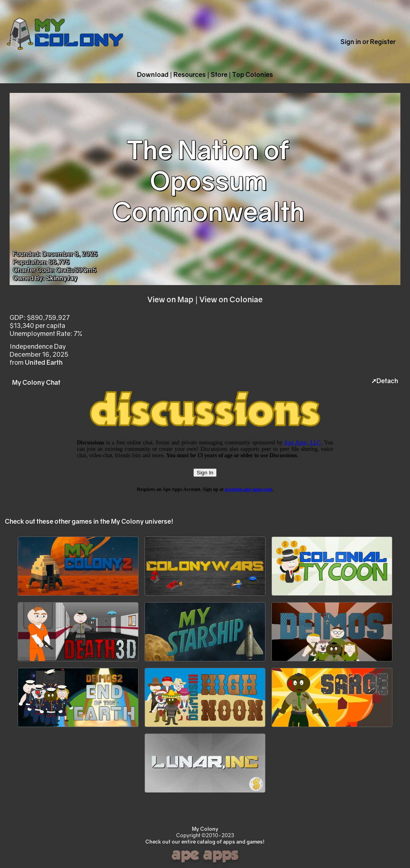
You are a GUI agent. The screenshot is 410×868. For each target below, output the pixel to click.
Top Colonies (253, 74)
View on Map (170, 299)
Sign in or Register (368, 42)
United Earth (44, 362)
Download (153, 74)
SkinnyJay (61, 278)
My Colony (205, 829)
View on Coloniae (231, 299)
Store (219, 74)
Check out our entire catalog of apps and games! (205, 842)
